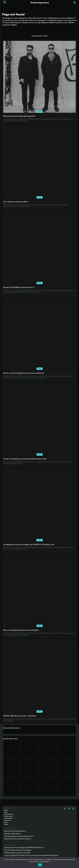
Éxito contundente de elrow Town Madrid (21, 630)
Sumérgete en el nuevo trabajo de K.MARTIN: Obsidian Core (29, 544)
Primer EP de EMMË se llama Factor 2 (19, 287)
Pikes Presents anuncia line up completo (18, 839)
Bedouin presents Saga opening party (19, 116)
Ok (40, 865)
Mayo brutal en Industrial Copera (15, 831)
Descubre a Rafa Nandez (12, 834)
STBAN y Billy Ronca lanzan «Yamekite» (20, 716)
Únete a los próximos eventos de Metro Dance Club (25, 459)
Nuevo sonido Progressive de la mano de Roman (24, 373)
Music (40, 540)
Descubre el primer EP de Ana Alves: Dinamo (19, 836)
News (40, 112)
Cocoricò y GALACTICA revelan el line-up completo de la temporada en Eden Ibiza (31, 855)
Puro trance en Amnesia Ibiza (16, 202)
